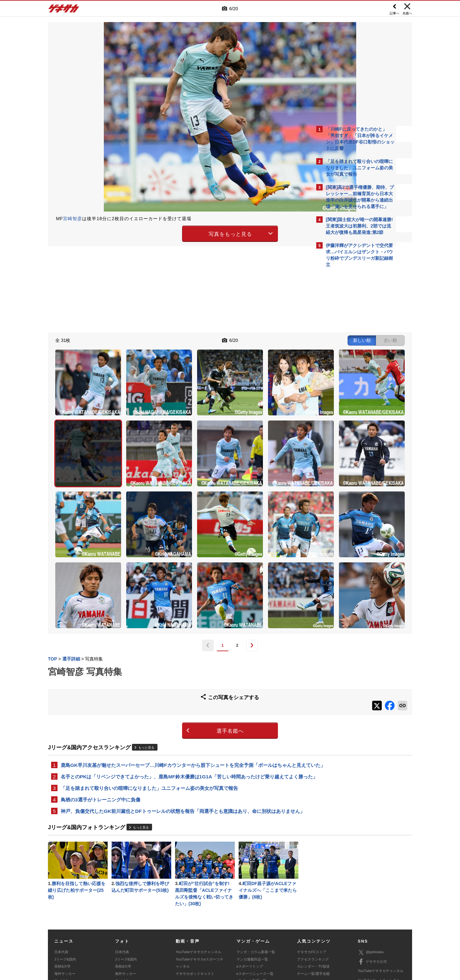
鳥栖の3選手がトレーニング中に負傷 (100, 723)
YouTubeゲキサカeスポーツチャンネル (199, 897)
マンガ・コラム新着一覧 (256, 886)
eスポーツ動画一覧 (251, 915)
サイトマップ (218, 933)
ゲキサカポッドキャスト (195, 908)
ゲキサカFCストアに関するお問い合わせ (316, 940)
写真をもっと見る (174, 233)
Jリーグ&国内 (65, 894)
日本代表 (61, 886)
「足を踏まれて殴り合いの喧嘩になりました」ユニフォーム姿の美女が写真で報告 (149, 711)
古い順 (279, 339)
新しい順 (250, 339)
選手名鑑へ (174, 638)
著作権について (165, 933)
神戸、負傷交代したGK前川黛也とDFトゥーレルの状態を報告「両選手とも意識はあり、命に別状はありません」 (178, 739)
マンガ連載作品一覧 (252, 894)
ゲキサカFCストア (312, 886)
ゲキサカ (64, 10)
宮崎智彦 (73, 219)
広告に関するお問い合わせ (133, 940)
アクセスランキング (313, 894)
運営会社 (192, 933)
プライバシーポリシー (276, 933)
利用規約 (243, 933)
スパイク (61, 915)
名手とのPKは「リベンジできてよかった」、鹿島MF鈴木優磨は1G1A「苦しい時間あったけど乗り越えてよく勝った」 (180, 695)
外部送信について (315, 933)
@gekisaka (371, 887)
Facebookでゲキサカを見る (353, 381)
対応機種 (138, 933)
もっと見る (146, 654)
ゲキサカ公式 (372, 896)
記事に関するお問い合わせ (183, 940)
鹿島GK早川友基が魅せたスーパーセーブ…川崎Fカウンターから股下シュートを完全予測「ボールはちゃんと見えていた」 (179, 676)
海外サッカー (65, 908)
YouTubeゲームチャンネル (379, 915)
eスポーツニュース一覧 (255, 908)
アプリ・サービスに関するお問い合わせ (244, 940)
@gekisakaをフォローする (352, 367)
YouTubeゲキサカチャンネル (199, 886)
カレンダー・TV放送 (313, 901)
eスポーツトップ (250, 901)
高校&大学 (62, 901)
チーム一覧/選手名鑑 (313, 908)
